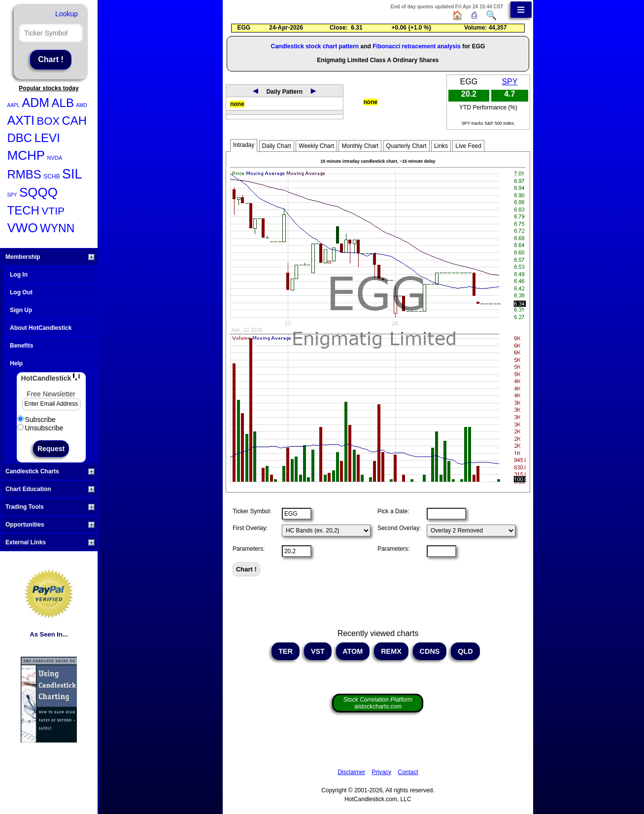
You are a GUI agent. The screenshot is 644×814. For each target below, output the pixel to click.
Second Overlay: (399, 528)
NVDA (55, 158)
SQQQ (38, 192)
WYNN (57, 228)
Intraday (244, 145)
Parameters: (249, 549)
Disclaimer (351, 772)
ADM (36, 103)
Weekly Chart (316, 146)
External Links (50, 542)
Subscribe (36, 420)
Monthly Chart (360, 146)
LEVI (47, 138)
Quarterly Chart (407, 146)
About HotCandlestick (41, 328)
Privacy (382, 772)
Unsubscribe (40, 428)
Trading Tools (50, 507)
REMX (391, 651)
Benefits (21, 346)
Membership (50, 257)
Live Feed (468, 146)
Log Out (21, 292)
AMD (81, 105)
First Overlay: (250, 528)
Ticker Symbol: (252, 511)
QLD (465, 651)
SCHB (51, 177)
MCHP (26, 155)
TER (286, 651)
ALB (63, 103)
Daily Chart (277, 146)
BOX (48, 121)
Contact (408, 772)
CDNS (430, 651)
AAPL (14, 105)
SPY (12, 195)
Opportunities (50, 525)
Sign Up (21, 310)
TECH (23, 210)
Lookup (67, 14)
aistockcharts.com (378, 703)
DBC (20, 138)
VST (318, 651)
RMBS (24, 174)
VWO (23, 228)
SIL (72, 174)
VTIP (53, 211)
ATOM (353, 651)
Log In (19, 275)
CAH (74, 121)
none (237, 104)
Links (441, 146)
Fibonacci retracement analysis (417, 46)
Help (16, 363)
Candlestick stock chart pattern (315, 46)
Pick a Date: (393, 511)
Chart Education (50, 489)
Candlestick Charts (50, 471)
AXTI (21, 120)
